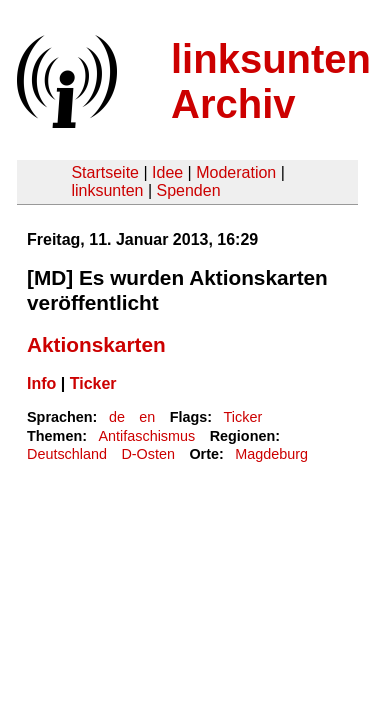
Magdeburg (271, 454)
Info (41, 383)
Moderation (236, 172)
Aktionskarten (96, 344)
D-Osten (148, 454)
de (117, 417)
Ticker (93, 383)
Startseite (105, 172)
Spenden (188, 190)
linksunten (107, 190)
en (147, 417)
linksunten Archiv (271, 81)
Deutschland (67, 454)
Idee (167, 172)
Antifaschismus (146, 436)
